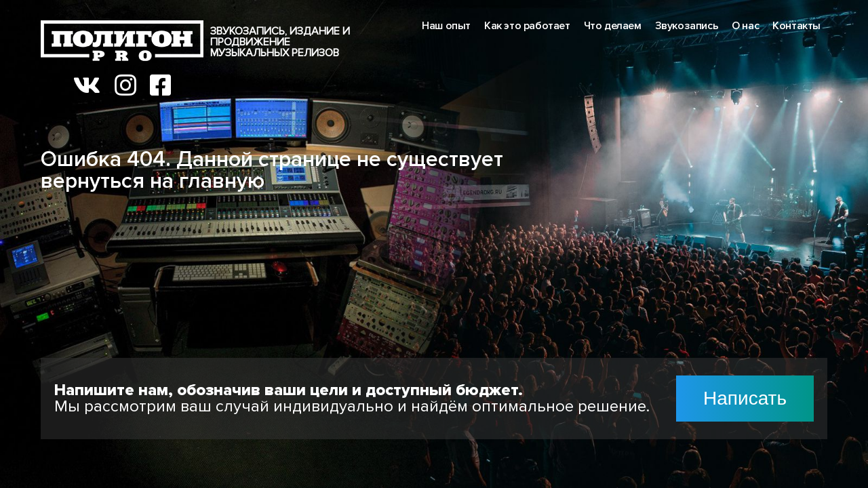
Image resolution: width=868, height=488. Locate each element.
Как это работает (527, 26)
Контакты (796, 26)
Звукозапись (687, 26)
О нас (745, 26)
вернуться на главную (153, 181)
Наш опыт (446, 26)
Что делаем (613, 26)
